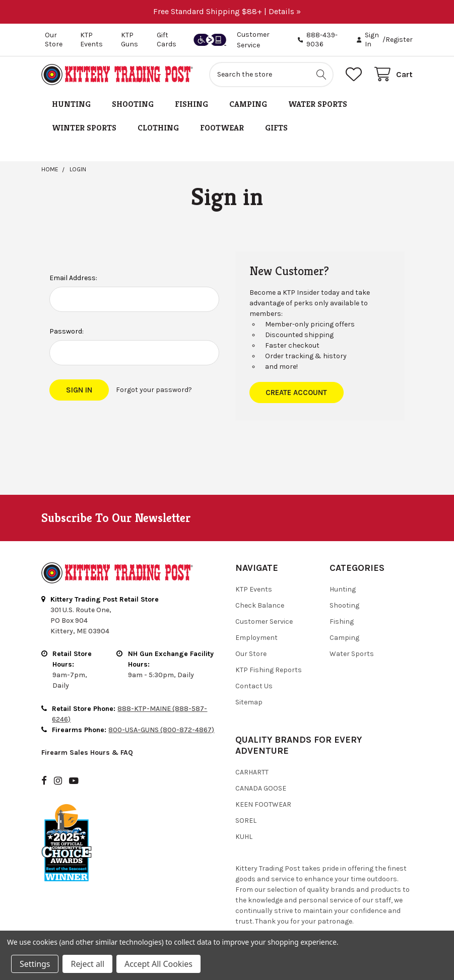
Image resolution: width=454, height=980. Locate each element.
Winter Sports (84, 128)
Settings (35, 964)
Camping (248, 104)
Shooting (133, 104)
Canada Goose (261, 788)
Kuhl (244, 837)
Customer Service (264, 622)
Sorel (246, 821)
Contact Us (254, 686)
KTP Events (91, 40)
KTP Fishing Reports (269, 670)
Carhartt (252, 772)
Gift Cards (167, 40)
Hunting (71, 104)
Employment (256, 638)
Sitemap (249, 702)
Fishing (191, 104)
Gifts (276, 128)
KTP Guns (129, 40)
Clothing (158, 128)
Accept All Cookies (158, 964)
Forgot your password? (154, 390)
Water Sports (318, 104)
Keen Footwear (263, 804)
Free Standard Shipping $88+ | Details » (227, 11)
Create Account (296, 393)
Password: (67, 331)
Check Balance (260, 605)
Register (399, 40)
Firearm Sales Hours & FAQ (87, 753)
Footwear (222, 128)
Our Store (54, 40)
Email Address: (73, 278)
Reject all (87, 964)
